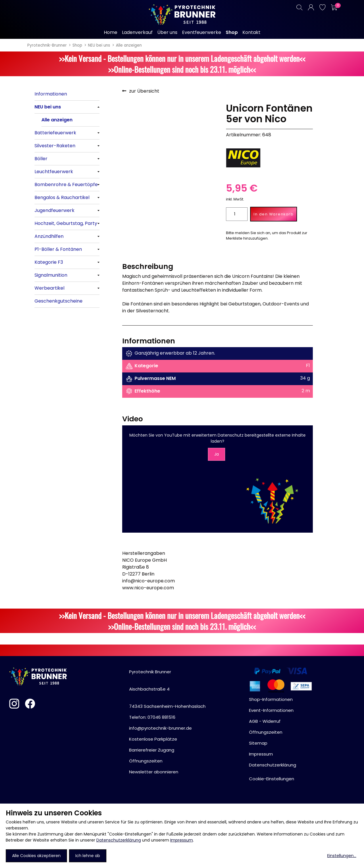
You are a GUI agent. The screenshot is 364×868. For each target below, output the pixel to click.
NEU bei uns (99, 45)
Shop (77, 45)
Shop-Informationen (271, 699)
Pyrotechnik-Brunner (47, 45)
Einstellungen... (342, 856)
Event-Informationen (271, 710)
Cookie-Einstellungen (272, 779)
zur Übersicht (144, 91)
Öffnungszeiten (146, 761)
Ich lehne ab (88, 856)
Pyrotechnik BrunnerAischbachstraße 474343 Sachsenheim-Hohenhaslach (167, 689)
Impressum (182, 840)
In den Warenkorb (274, 214)
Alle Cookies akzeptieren (36, 856)
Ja (217, 454)
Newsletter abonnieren (154, 772)
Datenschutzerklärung (119, 840)
